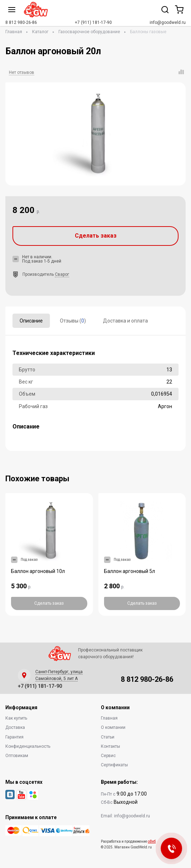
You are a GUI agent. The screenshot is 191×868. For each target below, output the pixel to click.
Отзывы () (73, 321)
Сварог (62, 274)
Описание (31, 321)
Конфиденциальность (28, 746)
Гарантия (14, 737)
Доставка (15, 727)
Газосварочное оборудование (89, 32)
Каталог (40, 32)
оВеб (152, 841)
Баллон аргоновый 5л (130, 571)
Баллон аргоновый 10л (38, 571)
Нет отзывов (22, 72)
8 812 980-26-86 (21, 22)
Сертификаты (114, 765)
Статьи (108, 737)
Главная (14, 32)
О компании (113, 727)
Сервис (108, 756)
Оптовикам (17, 756)
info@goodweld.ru (168, 22)
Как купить (16, 718)
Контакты (110, 746)
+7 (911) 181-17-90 (93, 22)
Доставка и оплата (125, 321)
